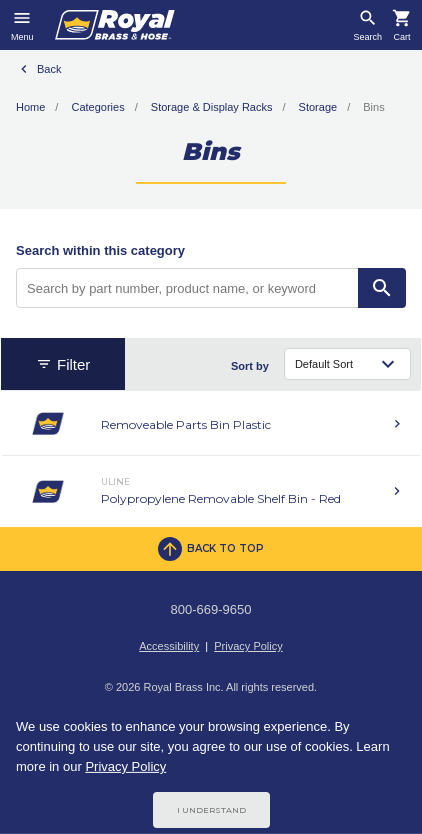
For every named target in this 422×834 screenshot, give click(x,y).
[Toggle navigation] (22, 25)
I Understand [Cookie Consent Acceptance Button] (211, 810)
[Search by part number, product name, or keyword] (187, 288)
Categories (97, 107)
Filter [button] (63, 364)
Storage (318, 107)
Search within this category (100, 250)
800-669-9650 (211, 609)
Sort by (250, 366)
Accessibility (169, 646)
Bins (373, 107)
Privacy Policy (248, 646)
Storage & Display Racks (212, 107)
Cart (401, 37)
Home (30, 107)
